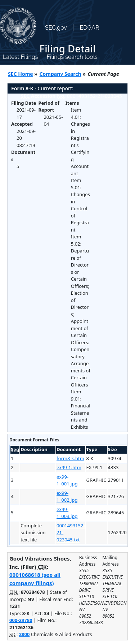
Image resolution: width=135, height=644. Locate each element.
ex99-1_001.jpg (67, 480)
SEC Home (21, 74)
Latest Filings (20, 57)
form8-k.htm (70, 458)
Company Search (60, 74)
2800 (24, 634)
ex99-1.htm (69, 467)
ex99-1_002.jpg (67, 497)
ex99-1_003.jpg (67, 513)
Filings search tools (72, 57)
